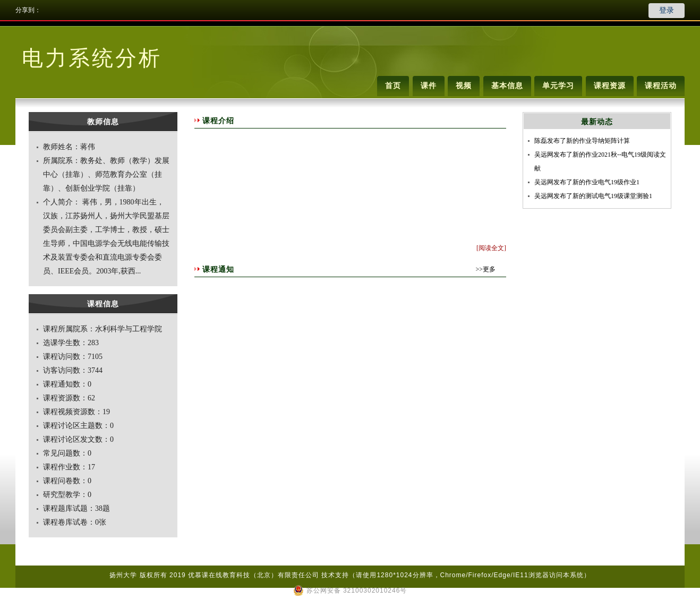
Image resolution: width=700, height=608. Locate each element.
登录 (667, 10)
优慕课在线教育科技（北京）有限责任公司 (254, 575)
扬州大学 (123, 575)
